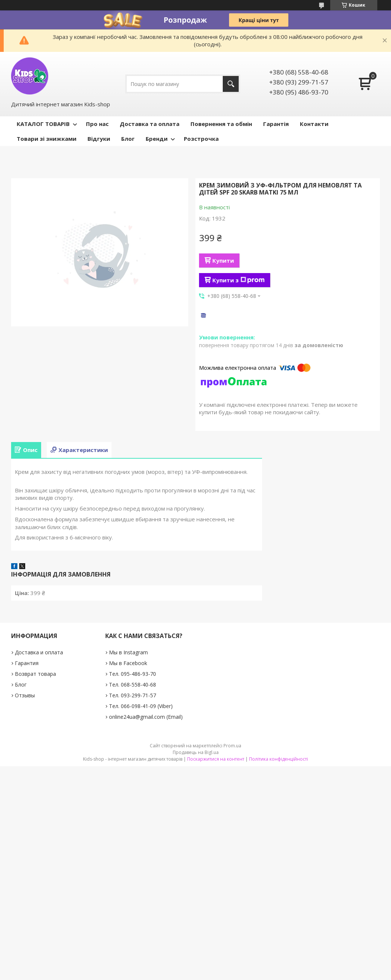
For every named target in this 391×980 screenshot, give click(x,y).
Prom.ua (232, 746)
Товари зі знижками (47, 139)
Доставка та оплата (150, 124)
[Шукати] (231, 84)
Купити (223, 260)
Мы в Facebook (128, 663)
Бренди (157, 139)
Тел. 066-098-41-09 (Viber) (141, 706)
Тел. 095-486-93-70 (132, 674)
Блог (128, 139)
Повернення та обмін (221, 124)
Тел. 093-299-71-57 (132, 695)
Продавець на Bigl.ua (196, 752)
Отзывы (25, 695)
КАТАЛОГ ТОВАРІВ (43, 124)
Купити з (238, 280)
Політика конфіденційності (279, 759)
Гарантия (27, 663)
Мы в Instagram (128, 652)
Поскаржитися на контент (216, 759)
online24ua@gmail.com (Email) (146, 717)
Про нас (97, 124)
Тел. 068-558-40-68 (132, 685)
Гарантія (276, 124)
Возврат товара (35, 674)
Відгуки (99, 139)
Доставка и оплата (39, 652)
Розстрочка (201, 139)
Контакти (314, 124)
